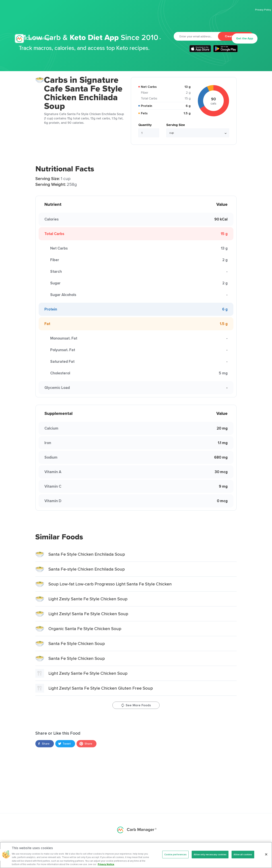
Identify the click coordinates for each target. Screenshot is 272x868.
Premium (110, 21)
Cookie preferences (175, 860)
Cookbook (166, 21)
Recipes (127, 21)
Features (88, 21)
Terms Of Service (248, 10)
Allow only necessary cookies (210, 860)
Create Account (236, 36)
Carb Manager (35, 21)
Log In (221, 21)
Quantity (145, 125)
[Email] (196, 36)
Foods (172, 846)
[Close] (266, 860)
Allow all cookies (243, 860)
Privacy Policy (223, 10)
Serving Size (176, 125)
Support (184, 21)
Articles (144, 21)
